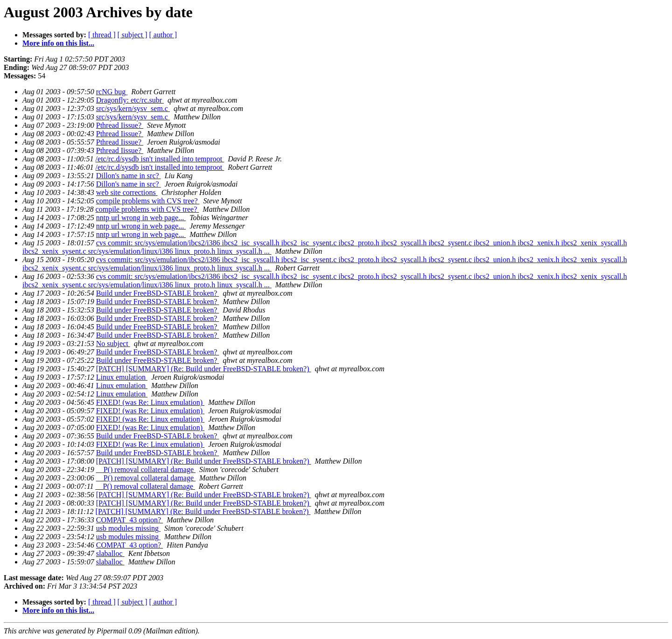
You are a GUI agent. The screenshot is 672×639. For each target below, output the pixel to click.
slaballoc (110, 553)
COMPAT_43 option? (129, 520)
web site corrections (127, 192)
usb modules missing (128, 528)
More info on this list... (58, 43)
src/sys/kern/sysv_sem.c (133, 108)
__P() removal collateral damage (146, 469)
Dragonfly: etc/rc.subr (130, 100)
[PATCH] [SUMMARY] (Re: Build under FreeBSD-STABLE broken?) (204, 369)
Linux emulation (122, 377)
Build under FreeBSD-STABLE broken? (158, 293)
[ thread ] (102, 35)
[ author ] (163, 35)
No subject (113, 344)
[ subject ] (133, 35)
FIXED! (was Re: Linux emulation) (150, 402)
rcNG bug (112, 92)
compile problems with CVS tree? (148, 201)
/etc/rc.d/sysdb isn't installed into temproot (160, 159)
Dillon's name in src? (129, 176)
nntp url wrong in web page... (141, 218)
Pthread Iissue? (120, 125)
